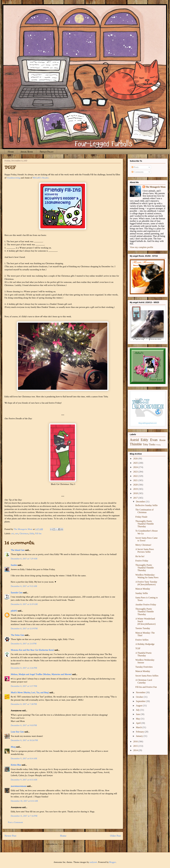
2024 (136, 467)
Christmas (24, 534)
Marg (13, 747)
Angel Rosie (27, 152)
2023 (136, 472)
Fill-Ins (38, 534)
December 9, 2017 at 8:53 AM (24, 780)
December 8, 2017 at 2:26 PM (24, 668)
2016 (136, 741)
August (139, 706)
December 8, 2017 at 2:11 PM (24, 644)
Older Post (115, 836)
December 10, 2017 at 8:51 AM (24, 801)
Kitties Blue (16, 765)
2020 (136, 485)
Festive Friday (142, 561)
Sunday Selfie (142, 593)
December (141, 502)
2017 (136, 498)
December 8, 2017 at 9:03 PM (24, 725)
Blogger (112, 862)
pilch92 (14, 611)
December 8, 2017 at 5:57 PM (24, 686)
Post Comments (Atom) (69, 844)
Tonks (152, 444)
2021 (136, 480)
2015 (136, 746)
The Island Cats (18, 550)
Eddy (32, 534)
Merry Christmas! (143, 545)
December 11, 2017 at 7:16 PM (24, 816)
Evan (154, 440)
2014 (136, 750)
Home (11, 152)
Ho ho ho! (140, 556)
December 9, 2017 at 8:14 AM (24, 759)
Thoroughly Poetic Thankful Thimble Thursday (145, 524)
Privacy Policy (47, 152)
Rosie (162, 440)
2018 (136, 493)
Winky (159, 445)
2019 (136, 489)
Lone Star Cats (17, 732)
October (140, 697)
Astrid (134, 440)
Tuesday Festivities (144, 667)
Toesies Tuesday (143, 628)
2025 (136, 463)
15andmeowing (13, 178)
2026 (136, 459)
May (138, 719)
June (138, 714)
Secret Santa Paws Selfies (147, 676)
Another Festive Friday (146, 605)
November (141, 692)
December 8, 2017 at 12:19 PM (24, 629)
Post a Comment (15, 822)
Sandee (14, 565)
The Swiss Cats (17, 635)
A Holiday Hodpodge (145, 644)
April (139, 723)
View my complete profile (141, 247)
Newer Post (10, 836)
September (141, 701)
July (138, 710)
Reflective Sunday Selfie (146, 505)
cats (17, 534)
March (139, 727)
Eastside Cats (17, 593)
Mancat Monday (143, 589)
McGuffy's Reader (41, 178)
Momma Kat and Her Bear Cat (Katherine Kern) (32, 650)
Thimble (136, 444)
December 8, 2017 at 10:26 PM (24, 740)
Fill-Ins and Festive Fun (146, 687)
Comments (138, 172)
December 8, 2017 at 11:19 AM (24, 604)
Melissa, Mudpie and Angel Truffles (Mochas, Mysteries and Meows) (41, 674)
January (140, 736)
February (140, 732)
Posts (135, 167)
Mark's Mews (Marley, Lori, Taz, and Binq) (30, 693)
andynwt (93, 862)
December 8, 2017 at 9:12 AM (24, 586)
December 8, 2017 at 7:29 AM (24, 559)
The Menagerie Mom (155, 187)
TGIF (138, 648)
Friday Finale (141, 517)
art (13, 534)
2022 (136, 476)
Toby (146, 444)
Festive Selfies (142, 640)
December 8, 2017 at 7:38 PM (24, 704)
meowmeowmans (19, 786)
